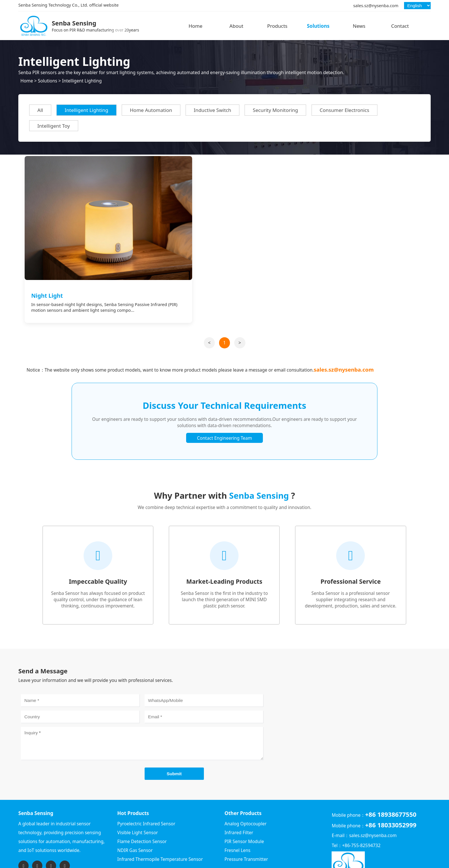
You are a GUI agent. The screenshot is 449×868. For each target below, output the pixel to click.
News (359, 26)
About (236, 26)
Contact (400, 26)
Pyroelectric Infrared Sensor (146, 795)
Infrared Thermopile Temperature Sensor (160, 830)
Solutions (318, 26)
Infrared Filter (239, 804)
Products (277, 26)
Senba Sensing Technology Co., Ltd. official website (68, 5)
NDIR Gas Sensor (135, 821)
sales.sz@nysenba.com (376, 5)
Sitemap (423, 862)
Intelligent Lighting (82, 81)
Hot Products (133, 784)
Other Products (243, 784)
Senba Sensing (36, 784)
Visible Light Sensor (138, 804)
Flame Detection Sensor (142, 812)
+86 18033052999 (391, 796)
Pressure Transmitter (246, 830)
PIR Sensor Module (244, 812)
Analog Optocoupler (246, 795)
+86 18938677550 (391, 785)
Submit (174, 744)
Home (195, 26)
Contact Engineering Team (224, 409)
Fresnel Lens (238, 821)
